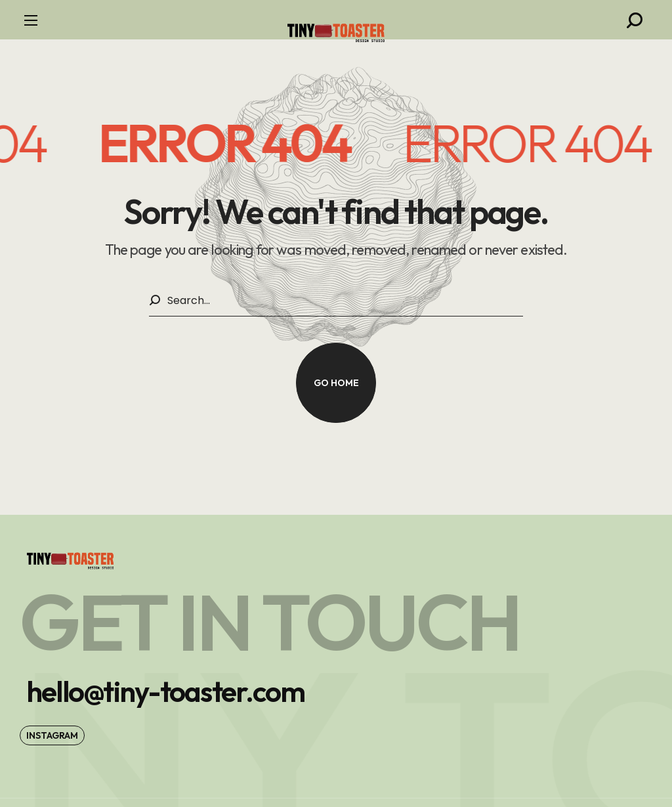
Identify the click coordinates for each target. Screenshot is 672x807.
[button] (635, 20)
